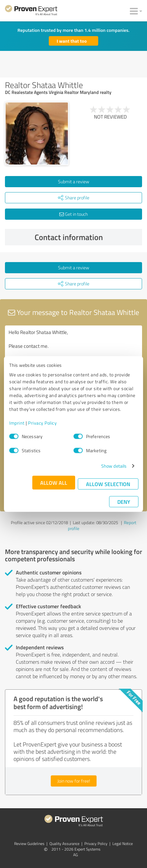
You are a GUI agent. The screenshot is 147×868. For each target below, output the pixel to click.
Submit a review (74, 181)
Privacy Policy (42, 423)
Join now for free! (74, 781)
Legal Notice (123, 844)
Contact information (87, 237)
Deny (124, 502)
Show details (114, 466)
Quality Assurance (64, 844)
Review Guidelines (29, 844)
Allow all (54, 483)
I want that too (72, 41)
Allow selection (108, 484)
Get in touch (73, 214)
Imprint (17, 423)
